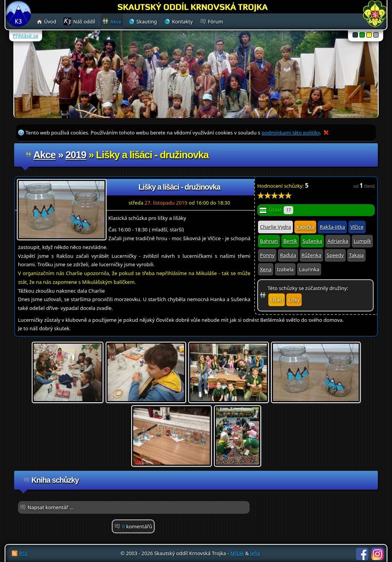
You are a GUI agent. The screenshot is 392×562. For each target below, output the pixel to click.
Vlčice (357, 227)
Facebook (362, 554)
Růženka (312, 255)
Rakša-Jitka (332, 227)
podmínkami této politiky (291, 133)
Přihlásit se (26, 36)
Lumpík (362, 241)
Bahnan (269, 241)
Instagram (377, 554)
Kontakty (182, 21)
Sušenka (312, 241)
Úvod (50, 21)
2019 (76, 155)
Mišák (237, 553)
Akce (44, 155)
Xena (266, 269)
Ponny (267, 255)
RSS (23, 553)
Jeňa (255, 553)
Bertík (290, 241)
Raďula (288, 255)
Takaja (356, 255)
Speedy (335, 255)
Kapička (305, 227)
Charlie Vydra (275, 227)
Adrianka (338, 241)
